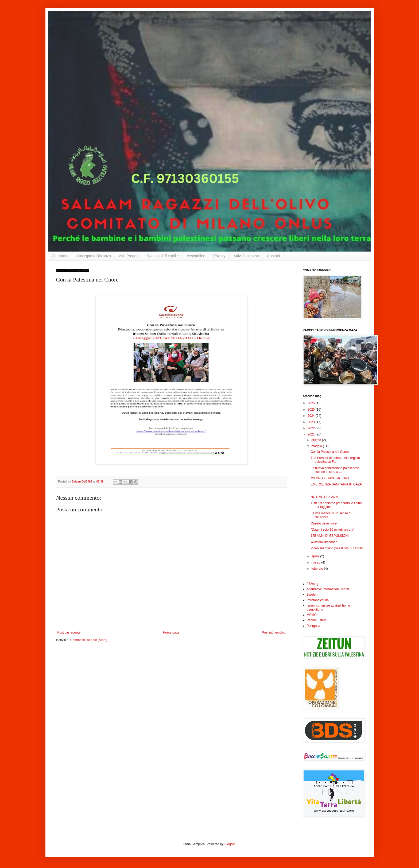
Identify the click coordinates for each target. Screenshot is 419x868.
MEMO (312, 615)
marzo (316, 562)
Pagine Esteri (316, 620)
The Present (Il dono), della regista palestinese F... (335, 460)
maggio (317, 446)
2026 (312, 403)
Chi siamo (60, 256)
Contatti (273, 256)
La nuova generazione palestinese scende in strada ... (335, 470)
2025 (312, 410)
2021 (312, 434)
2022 (312, 428)
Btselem (313, 595)
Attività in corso (246, 256)
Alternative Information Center (328, 589)
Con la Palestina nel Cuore (330, 452)
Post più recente (69, 632)
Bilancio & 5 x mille (163, 256)
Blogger (230, 844)
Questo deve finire (323, 523)
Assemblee (196, 256)
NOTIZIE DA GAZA (324, 497)
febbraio (318, 569)
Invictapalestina (318, 600)
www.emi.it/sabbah (324, 542)
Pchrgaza (314, 626)
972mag (313, 584)
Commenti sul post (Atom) (89, 640)
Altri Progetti (129, 256)
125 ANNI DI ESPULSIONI (329, 536)
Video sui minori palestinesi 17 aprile (337, 548)
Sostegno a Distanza (94, 256)
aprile (316, 556)
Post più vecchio (273, 632)
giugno (317, 440)
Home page (171, 632)
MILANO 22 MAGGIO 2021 (330, 478)
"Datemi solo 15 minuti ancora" (332, 530)
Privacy (219, 256)
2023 (312, 422)
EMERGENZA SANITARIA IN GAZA (336, 484)
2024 (312, 416)
